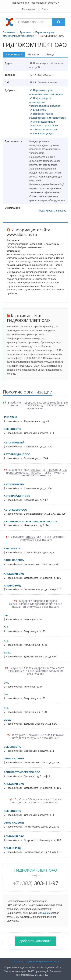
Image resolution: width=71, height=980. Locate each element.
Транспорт (25, 32)
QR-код (49, 54)
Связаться (18, 962)
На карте (34, 54)
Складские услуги (43, 133)
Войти (45, 9)
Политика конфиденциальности (42, 962)
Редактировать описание (52, 211)
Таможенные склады (45, 129)
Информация (14, 54)
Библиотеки (40, 110)
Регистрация (29, 9)
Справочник (9, 32)
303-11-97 (35, 883)
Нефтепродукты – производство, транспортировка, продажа (45, 102)
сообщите (45, 913)
